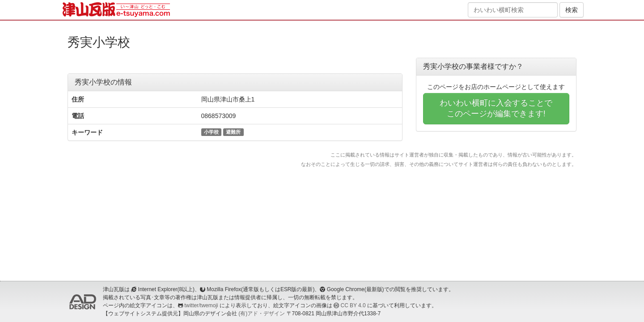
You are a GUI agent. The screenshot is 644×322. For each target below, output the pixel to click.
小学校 (211, 132)
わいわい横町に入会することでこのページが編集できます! (496, 108)
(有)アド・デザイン (262, 314)
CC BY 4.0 (353, 305)
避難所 (233, 132)
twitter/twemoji (201, 305)
